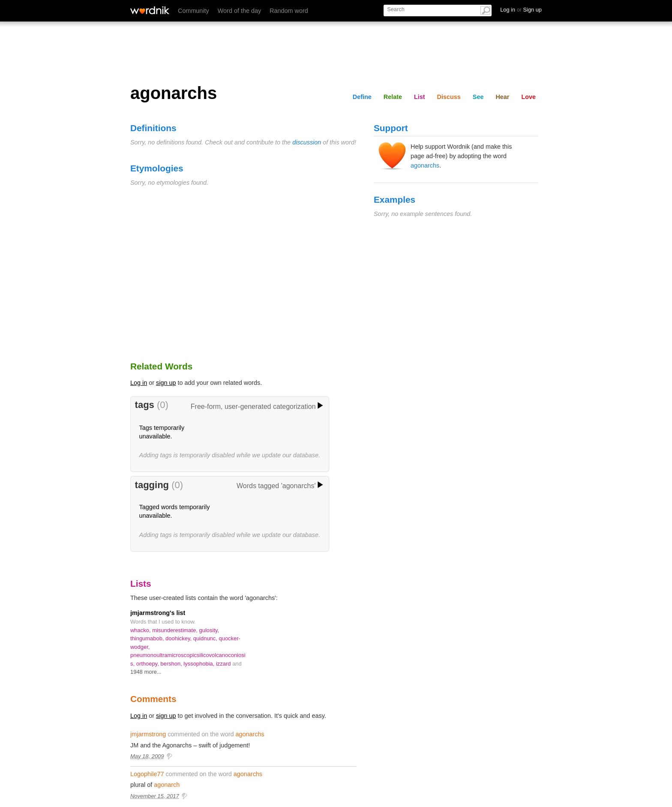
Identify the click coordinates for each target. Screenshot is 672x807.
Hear (502, 97)
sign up (166, 383)
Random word (289, 11)
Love (528, 97)
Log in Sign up (521, 10)
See (478, 97)
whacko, (141, 630)
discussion (307, 142)
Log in (139, 383)
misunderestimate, (175, 630)
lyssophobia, (200, 664)
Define (362, 97)
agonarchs (425, 165)
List (420, 97)
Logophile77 (147, 774)
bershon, (172, 664)
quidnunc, (206, 638)
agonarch (167, 785)
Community (193, 11)
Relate (393, 97)
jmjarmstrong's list (158, 613)
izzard (224, 664)
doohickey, (179, 638)
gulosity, (209, 630)
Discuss (449, 97)
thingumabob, (148, 638)
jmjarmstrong (148, 734)
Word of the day (239, 11)
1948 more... (146, 672)
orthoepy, (148, 664)
